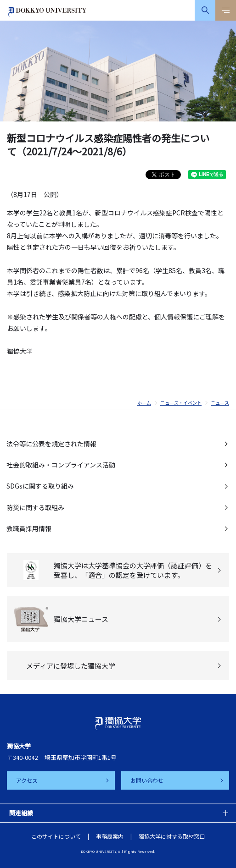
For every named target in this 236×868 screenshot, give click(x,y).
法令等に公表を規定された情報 (51, 444)
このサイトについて (56, 836)
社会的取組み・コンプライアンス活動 (61, 465)
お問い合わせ (147, 780)
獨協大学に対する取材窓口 (172, 836)
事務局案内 (110, 836)
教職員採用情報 (29, 528)
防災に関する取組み (35, 507)
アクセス (27, 780)
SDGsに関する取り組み (40, 486)
